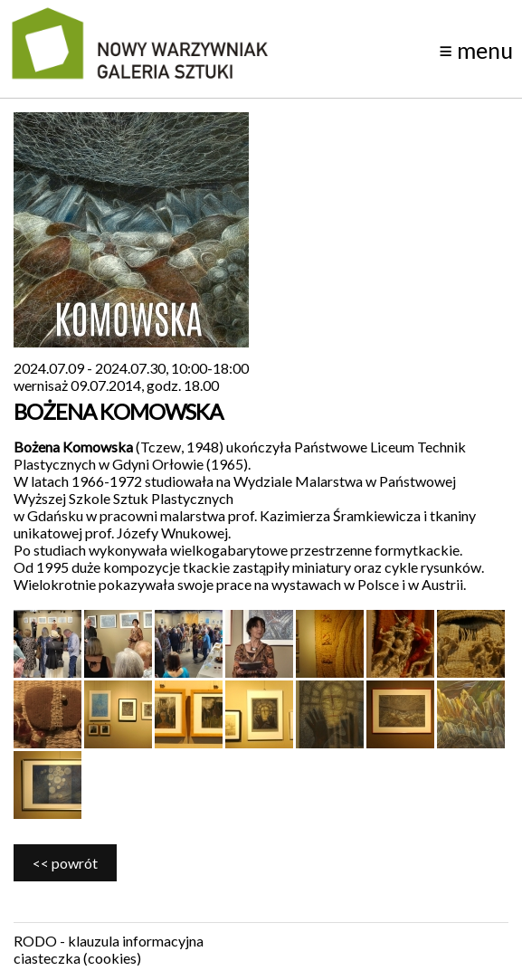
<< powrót (65, 863)
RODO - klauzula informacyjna (109, 941)
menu (476, 50)
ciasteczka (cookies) (77, 958)
